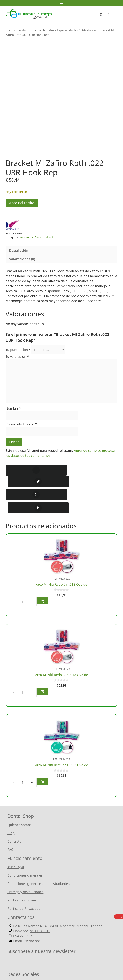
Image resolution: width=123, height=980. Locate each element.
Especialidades (67, 30)
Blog (11, 809)
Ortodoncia (89, 30)
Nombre (13, 408)
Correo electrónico (21, 424)
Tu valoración (17, 356)
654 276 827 (23, 911)
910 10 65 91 (40, 906)
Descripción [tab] (19, 250)
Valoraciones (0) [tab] (22, 259)
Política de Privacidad (24, 884)
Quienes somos (19, 800)
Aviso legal (16, 843)
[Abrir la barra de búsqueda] (108, 14)
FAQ (11, 825)
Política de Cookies (22, 876)
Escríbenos (32, 916)
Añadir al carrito (22, 203)
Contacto (14, 817)
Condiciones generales (25, 851)
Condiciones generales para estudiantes (38, 859)
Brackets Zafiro (30, 237)
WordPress (95, 965)
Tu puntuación (18, 350)
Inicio (9, 30)
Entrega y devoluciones (25, 867)
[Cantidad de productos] (23, 577)
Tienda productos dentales (35, 30)
